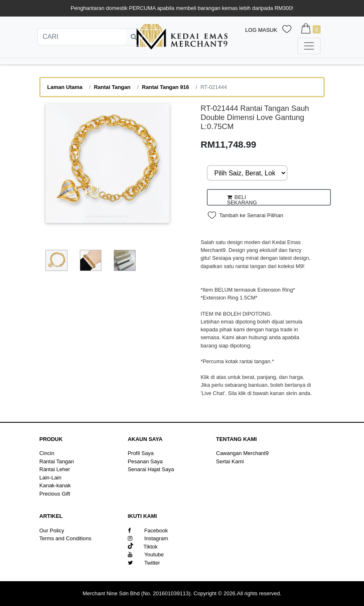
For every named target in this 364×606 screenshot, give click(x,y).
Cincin (47, 453)
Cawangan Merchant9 (242, 453)
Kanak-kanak (55, 485)
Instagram (148, 538)
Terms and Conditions (65, 538)
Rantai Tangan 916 (165, 87)
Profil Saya (141, 453)
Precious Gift (55, 494)
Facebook (148, 531)
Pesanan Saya (145, 461)
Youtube (146, 555)
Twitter (144, 563)
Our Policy (52, 531)
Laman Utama (65, 87)
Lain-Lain (50, 478)
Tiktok (143, 547)
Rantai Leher (55, 469)
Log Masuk (261, 30)
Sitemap (49, 547)
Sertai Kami (230, 461)
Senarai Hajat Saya (151, 469)
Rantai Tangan (112, 87)
